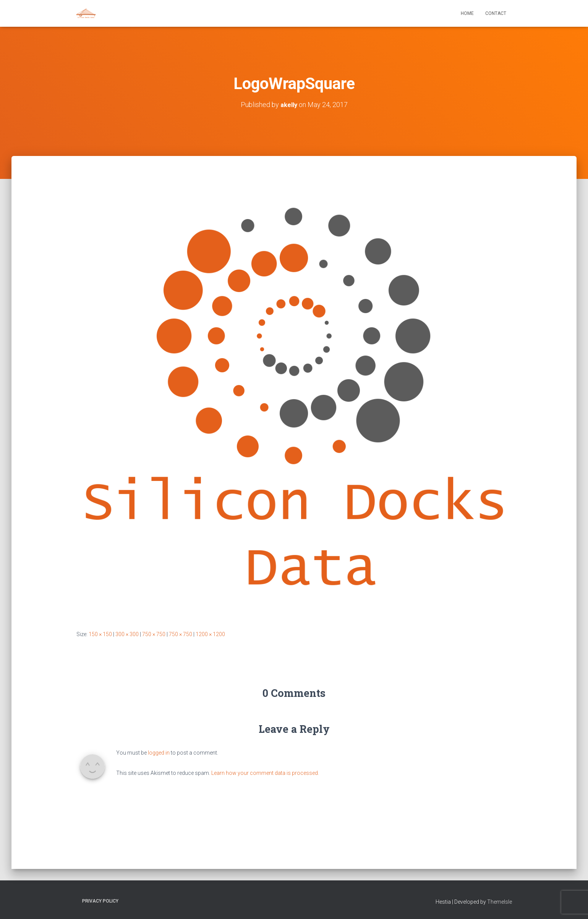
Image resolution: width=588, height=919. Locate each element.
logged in (159, 753)
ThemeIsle (500, 902)
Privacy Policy (100, 901)
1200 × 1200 (210, 634)
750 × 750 (154, 634)
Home (467, 13)
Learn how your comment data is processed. (265, 773)
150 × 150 (100, 634)
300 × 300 (127, 634)
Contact (496, 13)
